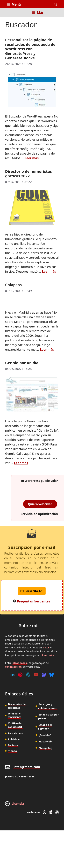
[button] (56, 4)
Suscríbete (31, 591)
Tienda (13, 751)
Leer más (48, 655)
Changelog (45, 748)
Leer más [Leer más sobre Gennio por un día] (21, 463)
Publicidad (14, 739)
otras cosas (20, 663)
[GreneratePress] (45, 812)
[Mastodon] (44, 675)
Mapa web (45, 741)
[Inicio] (9, 14)
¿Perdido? (45, 735)
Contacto (13, 745)
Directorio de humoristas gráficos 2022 (29, 173)
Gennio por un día (22, 363)
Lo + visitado (15, 733)
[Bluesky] (52, 675)
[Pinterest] (20, 675)
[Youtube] (36, 675)
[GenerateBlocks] (51, 812)
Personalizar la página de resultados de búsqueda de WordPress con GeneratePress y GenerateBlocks (30, 49)
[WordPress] (28, 675)
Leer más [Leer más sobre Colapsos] (47, 349)
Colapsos (13, 285)
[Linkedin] (12, 675)
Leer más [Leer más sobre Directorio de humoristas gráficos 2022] (49, 271)
